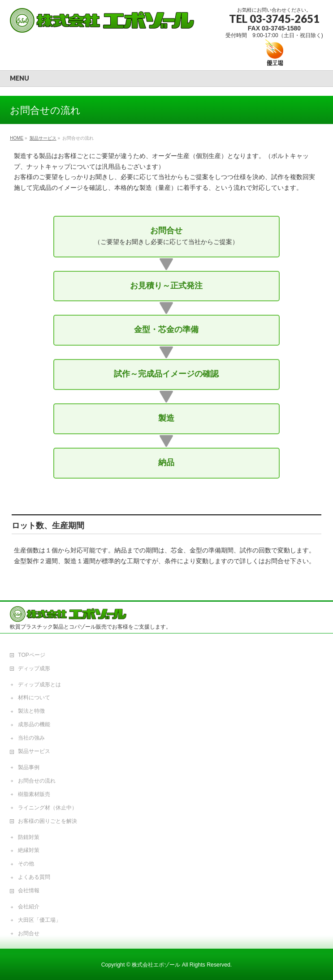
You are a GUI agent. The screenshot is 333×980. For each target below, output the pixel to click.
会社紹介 (29, 907)
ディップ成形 (34, 668)
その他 (26, 864)
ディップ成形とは (39, 685)
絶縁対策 (29, 850)
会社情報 (29, 890)
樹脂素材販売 (34, 794)
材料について (34, 698)
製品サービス (34, 751)
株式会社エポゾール (156, 965)
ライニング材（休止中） (48, 808)
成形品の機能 (34, 724)
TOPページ (31, 655)
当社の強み (31, 738)
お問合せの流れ (37, 781)
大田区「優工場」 (39, 920)
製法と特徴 (31, 711)
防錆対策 (29, 837)
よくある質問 (34, 877)
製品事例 (29, 767)
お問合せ (29, 933)
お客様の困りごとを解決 (48, 821)
